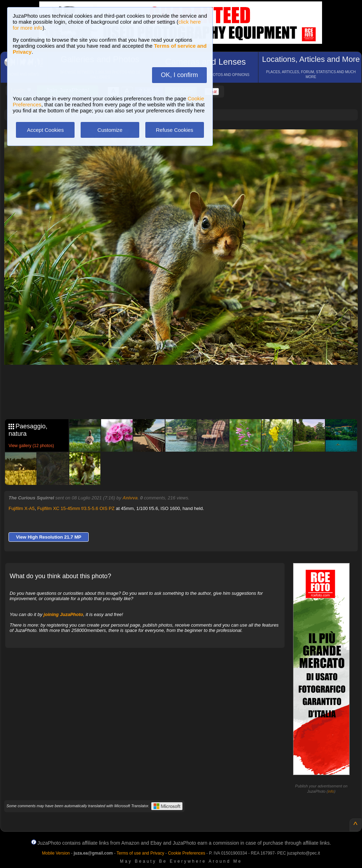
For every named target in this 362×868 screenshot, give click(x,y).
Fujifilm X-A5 (22, 508)
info (331, 791)
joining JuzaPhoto (63, 614)
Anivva (130, 498)
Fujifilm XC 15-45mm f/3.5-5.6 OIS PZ (76, 508)
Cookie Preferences (186, 853)
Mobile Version (56, 853)
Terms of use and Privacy (141, 853)
